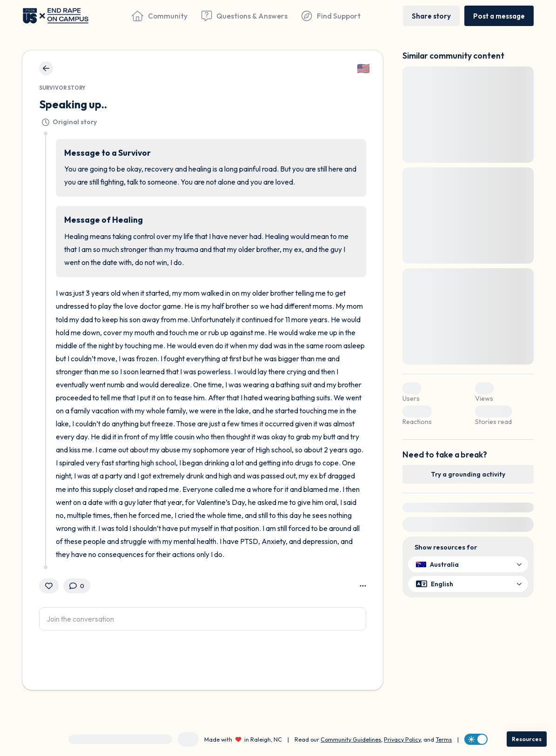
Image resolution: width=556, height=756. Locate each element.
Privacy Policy (402, 739)
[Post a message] (499, 16)
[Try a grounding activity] (468, 474)
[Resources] (527, 739)
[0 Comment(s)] (77, 586)
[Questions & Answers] (245, 16)
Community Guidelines (351, 739)
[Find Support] (331, 16)
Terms (444, 739)
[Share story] (431, 16)
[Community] (160, 16)
